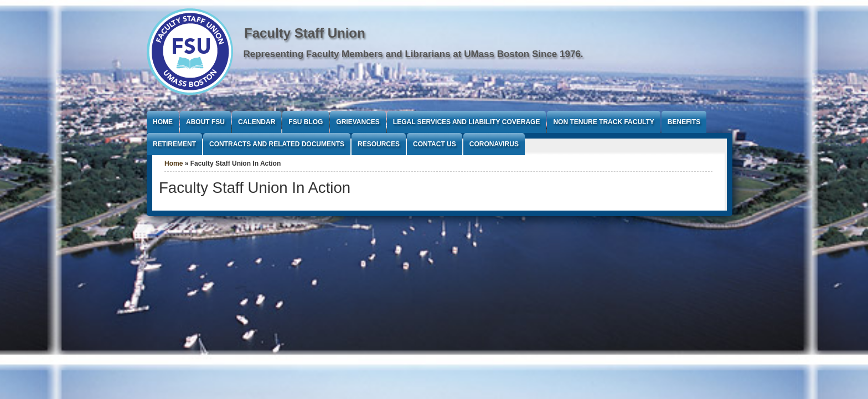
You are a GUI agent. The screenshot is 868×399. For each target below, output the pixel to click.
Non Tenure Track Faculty (603, 122)
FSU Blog (306, 122)
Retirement (174, 144)
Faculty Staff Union (305, 33)
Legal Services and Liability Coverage (467, 122)
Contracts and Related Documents (277, 144)
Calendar (257, 122)
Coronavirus (494, 144)
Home (163, 122)
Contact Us (435, 144)
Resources (379, 144)
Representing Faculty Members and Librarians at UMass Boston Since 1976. (414, 54)
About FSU (205, 122)
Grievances (358, 122)
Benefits (684, 122)
